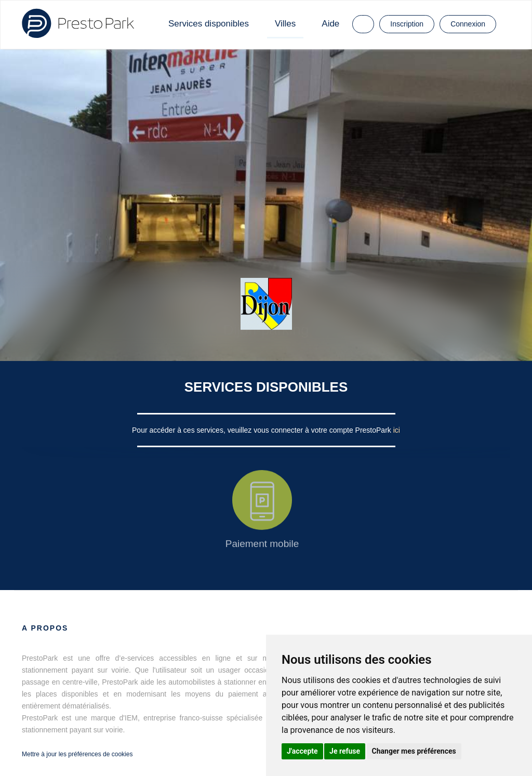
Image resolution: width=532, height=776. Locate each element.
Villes (285, 24)
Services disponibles (209, 24)
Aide (330, 24)
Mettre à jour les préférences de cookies (77, 754)
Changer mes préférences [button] (414, 751)
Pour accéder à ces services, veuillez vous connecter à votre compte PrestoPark (263, 430)
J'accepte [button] (302, 751)
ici (397, 430)
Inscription (407, 24)
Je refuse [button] (345, 751)
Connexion (468, 24)
